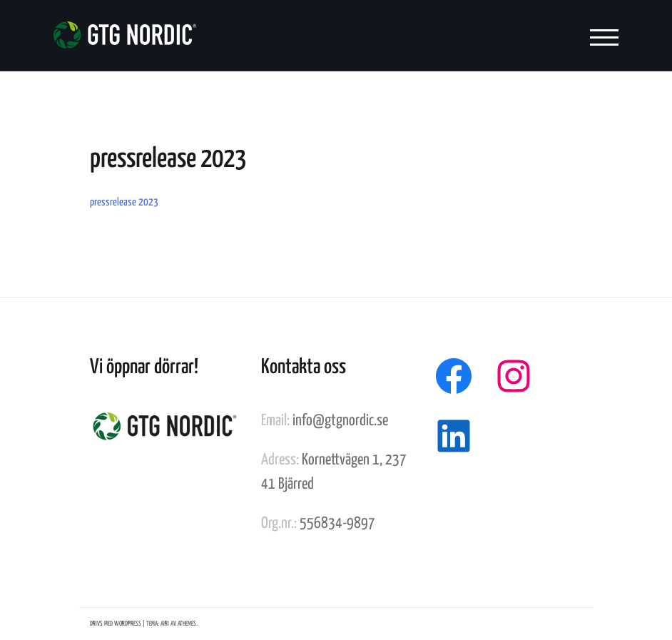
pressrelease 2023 (124, 202)
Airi (165, 624)
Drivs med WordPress (116, 624)
